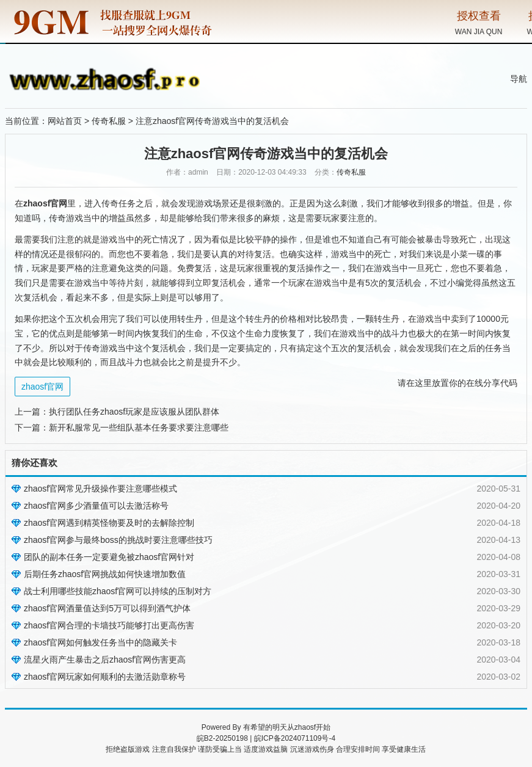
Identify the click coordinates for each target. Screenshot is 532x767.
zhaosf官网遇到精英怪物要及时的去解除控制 (109, 523)
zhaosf (305, 727)
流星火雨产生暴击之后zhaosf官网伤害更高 (105, 660)
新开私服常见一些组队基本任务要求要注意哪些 (139, 427)
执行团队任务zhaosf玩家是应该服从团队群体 (134, 412)
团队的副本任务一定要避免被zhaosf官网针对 (109, 557)
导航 (519, 79)
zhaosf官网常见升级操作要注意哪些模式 (100, 489)
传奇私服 (109, 121)
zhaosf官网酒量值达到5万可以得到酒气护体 (107, 608)
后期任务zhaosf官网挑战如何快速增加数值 (105, 574)
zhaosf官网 (42, 387)
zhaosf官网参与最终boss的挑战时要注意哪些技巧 (118, 540)
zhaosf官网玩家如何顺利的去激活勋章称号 (105, 677)
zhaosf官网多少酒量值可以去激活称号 (96, 506)
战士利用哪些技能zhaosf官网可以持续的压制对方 (118, 591)
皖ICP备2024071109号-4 (295, 738)
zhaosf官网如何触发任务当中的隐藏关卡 (100, 642)
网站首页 (65, 121)
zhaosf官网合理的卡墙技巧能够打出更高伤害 (109, 625)
